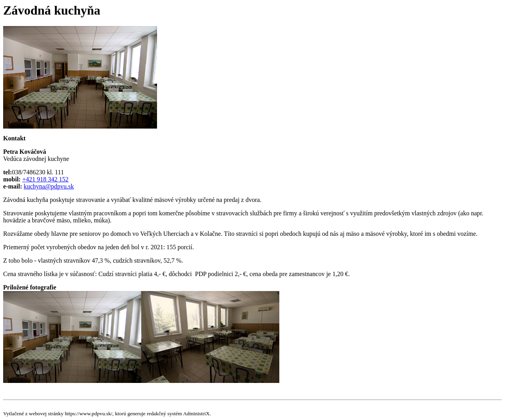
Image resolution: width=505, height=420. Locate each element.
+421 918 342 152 (45, 179)
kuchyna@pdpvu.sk (49, 186)
